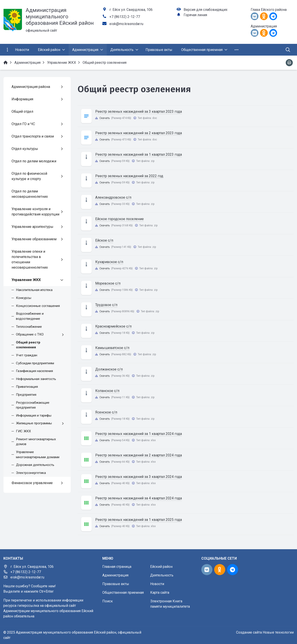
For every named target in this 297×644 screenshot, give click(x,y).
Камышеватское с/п (112, 348)
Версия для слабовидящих (206, 10)
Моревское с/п (108, 283)
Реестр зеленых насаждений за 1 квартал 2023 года (139, 154)
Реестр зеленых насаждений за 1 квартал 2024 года (139, 434)
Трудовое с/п (106, 305)
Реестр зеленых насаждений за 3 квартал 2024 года (139, 477)
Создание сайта (249, 632)
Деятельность (162, 575)
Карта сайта (160, 593)
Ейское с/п (104, 240)
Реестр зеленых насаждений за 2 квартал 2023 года (139, 133)
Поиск (108, 601)
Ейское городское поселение (119, 219)
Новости (157, 584)
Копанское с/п (107, 391)
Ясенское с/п (106, 412)
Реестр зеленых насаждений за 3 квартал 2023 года (139, 112)
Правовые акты (116, 584)
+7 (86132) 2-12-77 (125, 17)
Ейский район (161, 567)
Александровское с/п (113, 197)
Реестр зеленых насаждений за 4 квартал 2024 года (139, 498)
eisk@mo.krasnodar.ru (126, 24)
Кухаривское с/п (109, 262)
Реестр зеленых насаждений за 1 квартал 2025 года (139, 520)
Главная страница (117, 567)
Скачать (105, 118)
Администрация (115, 575)
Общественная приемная (123, 593)
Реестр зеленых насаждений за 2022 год (129, 176)
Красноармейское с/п (113, 326)
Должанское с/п (109, 369)
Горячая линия (195, 15)
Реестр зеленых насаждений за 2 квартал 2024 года (139, 455)
